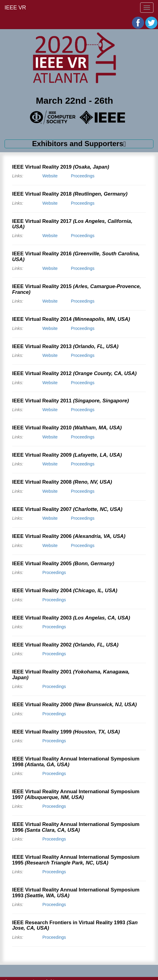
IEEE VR (15, 8)
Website (50, 176)
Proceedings (83, 176)
